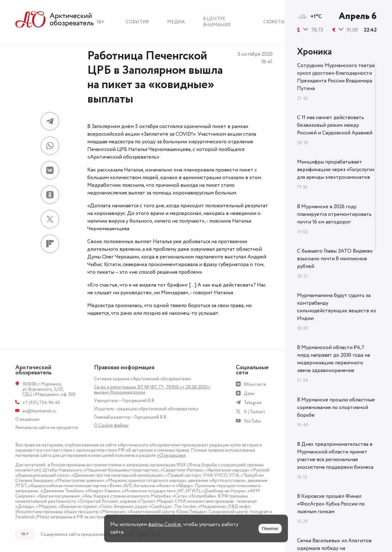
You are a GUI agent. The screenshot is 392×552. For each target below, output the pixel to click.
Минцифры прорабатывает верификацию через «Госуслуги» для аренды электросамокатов (336, 170)
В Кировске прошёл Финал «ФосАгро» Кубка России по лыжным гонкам (331, 504)
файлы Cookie (165, 524)
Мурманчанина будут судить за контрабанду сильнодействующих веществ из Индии (336, 307)
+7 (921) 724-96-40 (41, 403)
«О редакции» (171, 455)
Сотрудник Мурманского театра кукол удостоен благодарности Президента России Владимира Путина (336, 77)
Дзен (249, 394)
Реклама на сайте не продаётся (47, 428)
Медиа (176, 22)
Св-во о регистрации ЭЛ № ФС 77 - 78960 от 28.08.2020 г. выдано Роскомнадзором (152, 390)
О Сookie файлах (111, 425)
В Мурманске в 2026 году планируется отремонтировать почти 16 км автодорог (334, 214)
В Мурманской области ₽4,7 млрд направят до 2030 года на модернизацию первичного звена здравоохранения (334, 359)
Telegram (253, 403)
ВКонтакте (255, 384)
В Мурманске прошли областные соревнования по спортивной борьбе (336, 407)
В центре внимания (217, 22)
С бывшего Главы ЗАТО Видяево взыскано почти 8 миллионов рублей (335, 259)
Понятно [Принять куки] (270, 529)
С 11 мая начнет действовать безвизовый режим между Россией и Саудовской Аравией (335, 125)
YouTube (252, 421)
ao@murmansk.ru (39, 411)
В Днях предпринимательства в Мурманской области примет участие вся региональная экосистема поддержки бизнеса (335, 456)
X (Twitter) (254, 412)
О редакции (27, 419)
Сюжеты (274, 22)
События (137, 22)
